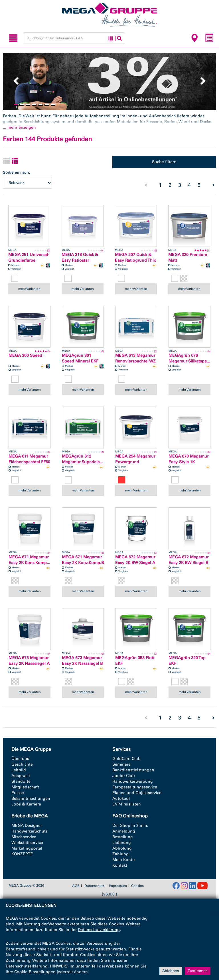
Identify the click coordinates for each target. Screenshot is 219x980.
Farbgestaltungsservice (135, 787)
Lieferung (122, 843)
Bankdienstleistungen (133, 770)
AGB (76, 886)
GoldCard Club (126, 759)
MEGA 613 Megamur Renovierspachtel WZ (135, 358)
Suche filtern (164, 162)
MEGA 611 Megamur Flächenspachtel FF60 (29, 459)
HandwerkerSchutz (29, 831)
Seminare (121, 764)
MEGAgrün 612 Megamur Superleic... (82, 459)
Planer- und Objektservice (137, 793)
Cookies (137, 886)
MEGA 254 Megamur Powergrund (135, 459)
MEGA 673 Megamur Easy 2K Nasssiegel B (82, 661)
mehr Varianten (29, 289)
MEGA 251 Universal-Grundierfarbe (29, 258)
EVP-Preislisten (127, 804)
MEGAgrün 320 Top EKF (187, 661)
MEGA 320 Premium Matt (188, 258)
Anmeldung (124, 831)
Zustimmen (198, 971)
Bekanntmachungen (31, 798)
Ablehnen (171, 971)
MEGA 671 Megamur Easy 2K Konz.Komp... (29, 560)
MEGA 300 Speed (25, 355)
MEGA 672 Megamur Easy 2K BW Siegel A (135, 560)
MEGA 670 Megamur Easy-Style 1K (188, 459)
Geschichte (22, 764)
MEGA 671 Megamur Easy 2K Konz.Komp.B (83, 560)
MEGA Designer (27, 826)
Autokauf (121, 798)
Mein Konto (124, 860)
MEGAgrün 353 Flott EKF (135, 661)
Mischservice (24, 837)
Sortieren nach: (16, 172)
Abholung (122, 848)
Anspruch (21, 776)
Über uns (20, 759)
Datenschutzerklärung (99, 930)
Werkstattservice (27, 843)
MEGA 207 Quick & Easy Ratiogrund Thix (135, 258)
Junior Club (124, 776)
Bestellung (123, 837)
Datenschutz (94, 886)
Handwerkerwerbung (133, 781)
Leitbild (19, 770)
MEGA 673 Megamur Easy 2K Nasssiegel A (29, 661)
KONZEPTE (22, 854)
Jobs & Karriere (26, 804)
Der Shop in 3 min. (130, 826)
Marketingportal (27, 848)
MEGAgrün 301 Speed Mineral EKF (80, 358)
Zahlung (120, 854)
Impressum (118, 886)
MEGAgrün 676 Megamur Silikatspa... (189, 358)
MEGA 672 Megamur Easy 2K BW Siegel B (188, 560)
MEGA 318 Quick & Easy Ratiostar (80, 258)
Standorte (21, 781)
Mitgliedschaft (25, 787)
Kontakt (120, 865)
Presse (18, 793)
